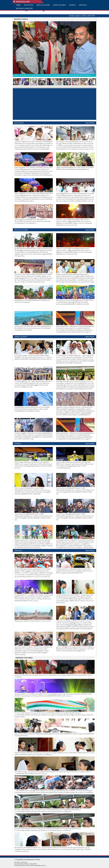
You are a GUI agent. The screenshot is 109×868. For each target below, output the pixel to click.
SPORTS (72, 5)
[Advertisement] (54, 104)
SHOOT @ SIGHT (60, 5)
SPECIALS (83, 5)
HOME (18, 5)
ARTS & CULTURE (43, 5)
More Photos (90, 123)
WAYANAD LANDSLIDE (24, 8)
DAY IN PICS (29, 5)
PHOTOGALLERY (22, 2)
